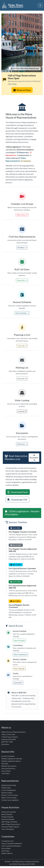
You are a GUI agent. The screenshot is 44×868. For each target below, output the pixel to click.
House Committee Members (12, 843)
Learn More (18, 683)
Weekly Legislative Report (11, 761)
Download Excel (18, 492)
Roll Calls (5, 764)
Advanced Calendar (9, 812)
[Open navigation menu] (40, 5)
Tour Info (22, 346)
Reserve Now (22, 90)
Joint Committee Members (11, 846)
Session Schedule (8, 756)
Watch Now (22, 215)
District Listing (7, 793)
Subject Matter (7, 853)
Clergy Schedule (7, 817)
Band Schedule (7, 814)
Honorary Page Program (10, 827)
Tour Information (8, 829)
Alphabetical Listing (9, 785)
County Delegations (9, 790)
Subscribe (22, 378)
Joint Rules (5, 773)
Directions (5, 744)
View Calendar (19, 669)
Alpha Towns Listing (9, 798)
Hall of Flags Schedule (9, 822)
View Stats (22, 280)
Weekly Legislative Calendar (12, 759)
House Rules (6, 771)
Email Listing (6, 788)
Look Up (22, 411)
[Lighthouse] (20, 69)
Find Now (22, 248)
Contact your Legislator (10, 800)
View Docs (22, 444)
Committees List (8, 841)
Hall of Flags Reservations (11, 824)
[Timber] (24, 69)
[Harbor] (16, 69)
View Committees (20, 654)
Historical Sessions (8, 768)
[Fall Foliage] (28, 69)
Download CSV (17, 500)
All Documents (34, 458)
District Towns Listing (10, 795)
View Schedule (22, 313)
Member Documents (9, 766)
